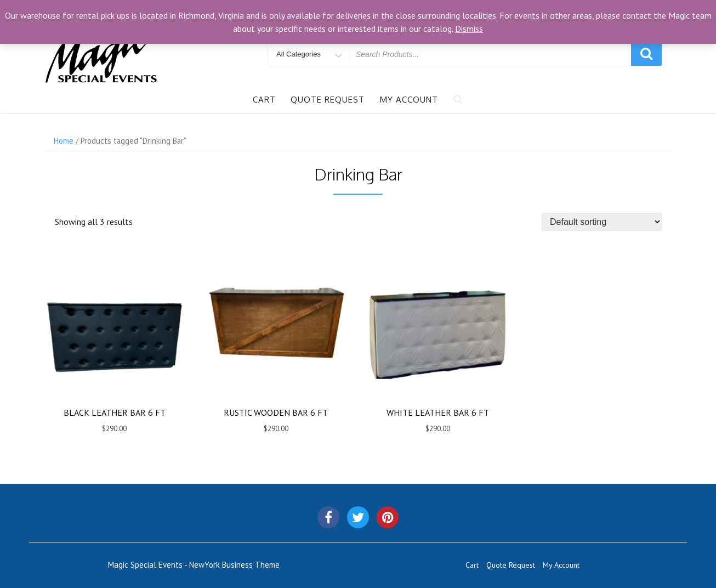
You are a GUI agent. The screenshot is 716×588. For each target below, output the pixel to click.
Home (64, 141)
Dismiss (469, 29)
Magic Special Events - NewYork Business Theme (194, 565)
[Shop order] (602, 222)
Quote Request (328, 100)
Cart (264, 100)
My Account (409, 100)
